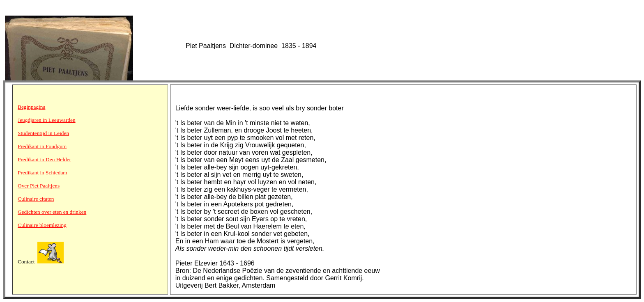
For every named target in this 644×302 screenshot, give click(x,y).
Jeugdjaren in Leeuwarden (47, 120)
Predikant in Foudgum (42, 146)
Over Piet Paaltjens (39, 186)
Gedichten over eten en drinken (52, 212)
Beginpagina (31, 107)
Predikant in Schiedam (43, 173)
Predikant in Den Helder (44, 159)
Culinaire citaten (36, 199)
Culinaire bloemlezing (42, 225)
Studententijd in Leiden (43, 133)
